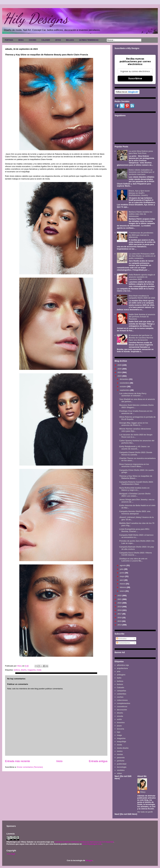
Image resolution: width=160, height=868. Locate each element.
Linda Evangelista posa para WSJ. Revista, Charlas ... (134, 530)
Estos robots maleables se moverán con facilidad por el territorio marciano (141, 172)
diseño (24, 670)
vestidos (121, 770)
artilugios (121, 675)
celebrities (122, 694)
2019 (120, 607)
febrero (123, 587)
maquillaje (122, 742)
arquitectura (122, 668)
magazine (31, 670)
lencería (120, 729)
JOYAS (58, 40)
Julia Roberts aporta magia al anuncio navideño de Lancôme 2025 (142, 277)
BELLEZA (70, 40)
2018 (120, 610)
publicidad (122, 764)
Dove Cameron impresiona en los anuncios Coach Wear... (134, 465)
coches (120, 697)
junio (122, 573)
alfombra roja (123, 665)
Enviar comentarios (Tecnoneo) (30, 767)
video (119, 773)
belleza (17, 670)
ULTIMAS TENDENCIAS (89, 40)
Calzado (121, 687)
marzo (123, 584)
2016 (120, 618)
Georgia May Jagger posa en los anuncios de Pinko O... (134, 424)
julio (122, 569)
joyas (119, 726)
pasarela (121, 758)
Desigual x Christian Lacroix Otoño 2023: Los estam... (135, 495)
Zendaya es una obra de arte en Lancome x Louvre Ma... (133, 560)
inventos (121, 722)
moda (39, 670)
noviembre (125, 383)
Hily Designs (36, 18)
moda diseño (123, 748)
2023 (120, 376)
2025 (120, 369)
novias (120, 754)
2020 (120, 603)
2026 (120, 365)
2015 (120, 621)
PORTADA (9, 40)
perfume (121, 761)
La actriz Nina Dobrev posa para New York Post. (141, 152)
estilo (119, 719)
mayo (123, 576)
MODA (21, 40)
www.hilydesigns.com (92, 844)
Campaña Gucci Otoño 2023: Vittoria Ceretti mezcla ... (135, 554)
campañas (122, 691)
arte (119, 671)
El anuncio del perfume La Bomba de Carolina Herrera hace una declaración (141, 338)
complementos (124, 703)
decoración (122, 710)
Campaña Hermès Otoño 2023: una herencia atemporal (135, 512)
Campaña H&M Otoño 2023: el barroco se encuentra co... (136, 536)
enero (123, 591)
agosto (123, 565)
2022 (120, 596)
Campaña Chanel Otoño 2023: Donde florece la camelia (136, 454)
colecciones (122, 700)
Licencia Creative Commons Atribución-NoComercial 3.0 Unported (84, 842)
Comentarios (123, 643)
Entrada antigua (98, 761)
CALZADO (46, 40)
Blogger (89, 860)
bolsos (120, 684)
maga (119, 735)
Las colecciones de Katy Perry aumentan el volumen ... (133, 395)
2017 (120, 614)
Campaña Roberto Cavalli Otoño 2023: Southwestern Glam (136, 483)
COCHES (33, 40)
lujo (119, 732)
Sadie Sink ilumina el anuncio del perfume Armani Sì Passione (142, 317)
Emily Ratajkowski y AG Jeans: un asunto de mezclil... (134, 448)
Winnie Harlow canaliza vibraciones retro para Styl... (135, 430)
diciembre (124, 379)
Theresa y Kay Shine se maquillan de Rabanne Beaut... (136, 477)
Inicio (59, 761)
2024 (120, 372)
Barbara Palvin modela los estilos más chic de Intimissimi (140, 214)
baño (119, 678)
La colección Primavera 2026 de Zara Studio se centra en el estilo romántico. (142, 256)
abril (122, 580)
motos (120, 751)
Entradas (121, 639)
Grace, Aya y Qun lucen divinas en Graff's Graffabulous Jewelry (139, 193)
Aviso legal (11, 854)
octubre (123, 387)
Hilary (143, 792)
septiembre (125, 390)
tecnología (122, 767)
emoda (120, 716)
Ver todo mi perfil (145, 812)
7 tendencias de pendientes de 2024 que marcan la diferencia (141, 235)
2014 (120, 625)
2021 (120, 599)
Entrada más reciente (18, 761)
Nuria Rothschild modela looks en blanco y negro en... (134, 489)
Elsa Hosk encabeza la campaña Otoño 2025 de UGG (142, 297)
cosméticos (122, 706)
